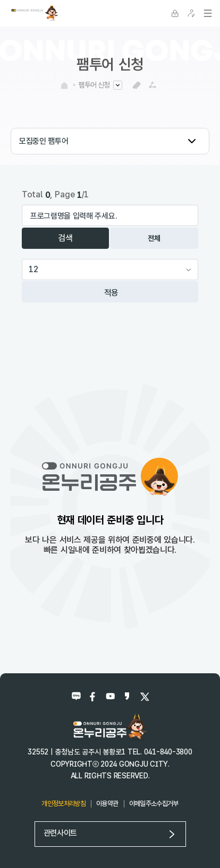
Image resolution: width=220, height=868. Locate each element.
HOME (64, 85)
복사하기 (137, 85)
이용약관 (107, 804)
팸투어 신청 (94, 85)
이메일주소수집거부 (154, 804)
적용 (112, 293)
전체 (154, 238)
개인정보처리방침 (64, 804)
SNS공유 (153, 85)
